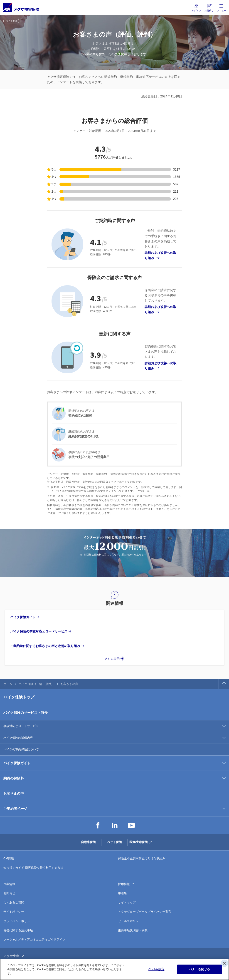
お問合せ (9, 893)
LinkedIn (115, 825)
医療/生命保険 (139, 842)
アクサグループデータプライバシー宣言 (145, 912)
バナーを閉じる (199, 969)
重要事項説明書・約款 (133, 930)
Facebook (98, 825)
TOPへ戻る (224, 684)
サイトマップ (127, 902)
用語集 (122, 893)
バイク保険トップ (19, 697)
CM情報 (9, 858)
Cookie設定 (156, 969)
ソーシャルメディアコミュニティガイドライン (34, 939)
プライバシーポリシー (18, 921)
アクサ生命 (11, 956)
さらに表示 (112, 659)
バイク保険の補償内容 (18, 738)
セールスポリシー (130, 921)
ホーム (8, 684)
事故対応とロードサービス (21, 726)
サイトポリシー (14, 912)
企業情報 (9, 884)
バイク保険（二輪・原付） (36, 684)
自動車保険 (88, 842)
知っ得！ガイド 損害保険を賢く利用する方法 (33, 868)
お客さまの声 (14, 793)
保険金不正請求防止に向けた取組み (142, 858)
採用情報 (124, 884)
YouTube (131, 825)
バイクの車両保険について (21, 749)
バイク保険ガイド (17, 763)
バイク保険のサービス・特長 (26, 713)
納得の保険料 (14, 778)
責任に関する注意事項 (18, 930)
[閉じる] (224, 963)
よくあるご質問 (14, 902)
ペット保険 (114, 842)
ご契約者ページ (15, 809)
